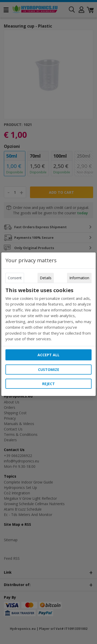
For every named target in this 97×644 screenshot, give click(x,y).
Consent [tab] (15, 278)
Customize (49, 370)
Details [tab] (46, 278)
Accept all (48, 355)
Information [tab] (79, 278)
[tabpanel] (49, 315)
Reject (48, 384)
